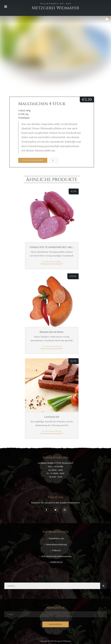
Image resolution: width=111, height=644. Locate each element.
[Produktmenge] (54, 160)
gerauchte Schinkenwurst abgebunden (57, 247)
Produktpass (24, 118)
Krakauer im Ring (52, 332)
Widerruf (56, 550)
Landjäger (52, 417)
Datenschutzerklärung (56, 544)
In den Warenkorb (33, 160)
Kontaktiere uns (56, 538)
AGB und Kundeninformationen (56, 556)
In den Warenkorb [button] (52, 262)
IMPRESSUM (56, 562)
